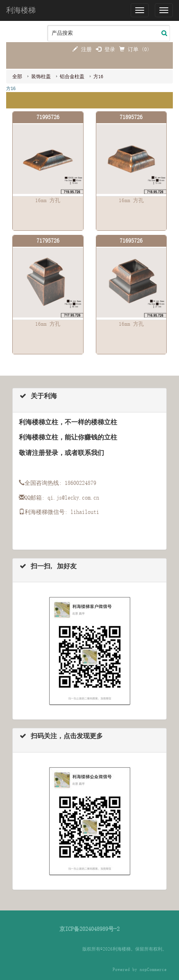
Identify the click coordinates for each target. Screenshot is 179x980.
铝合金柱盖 (72, 77)
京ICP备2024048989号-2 (89, 929)
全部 (17, 77)
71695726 (131, 241)
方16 (98, 77)
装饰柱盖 (41, 77)
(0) (146, 49)
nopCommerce (153, 970)
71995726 (48, 117)
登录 (105, 49)
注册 (82, 49)
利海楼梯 (21, 10)
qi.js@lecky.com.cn (73, 498)
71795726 (48, 241)
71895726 (131, 117)
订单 (130, 49)
